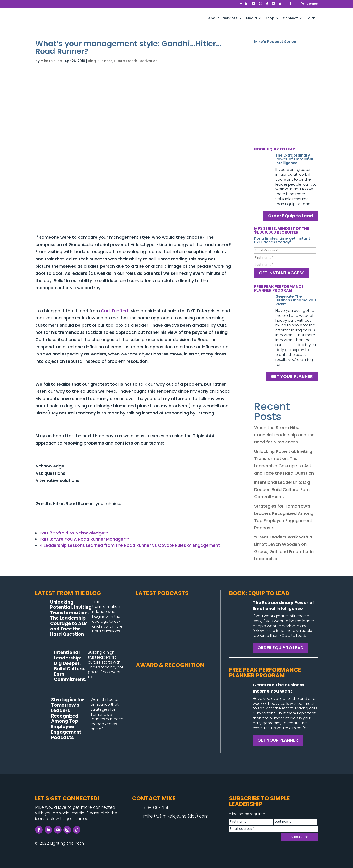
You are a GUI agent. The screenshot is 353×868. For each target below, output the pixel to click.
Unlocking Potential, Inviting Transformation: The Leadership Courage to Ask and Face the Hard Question (71, 618)
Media (251, 19)
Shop (270, 19)
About (214, 19)
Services (230, 19)
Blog (92, 61)
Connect (290, 19)
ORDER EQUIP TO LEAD (280, 648)
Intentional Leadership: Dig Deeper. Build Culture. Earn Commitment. (282, 489)
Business (105, 61)
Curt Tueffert (115, 311)
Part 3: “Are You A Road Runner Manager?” (84, 539)
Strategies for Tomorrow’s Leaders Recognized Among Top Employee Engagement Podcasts (68, 719)
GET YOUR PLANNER (292, 376)
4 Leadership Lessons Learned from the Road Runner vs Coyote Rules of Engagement (130, 545)
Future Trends (126, 61)
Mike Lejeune (51, 61)
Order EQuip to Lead (291, 216)
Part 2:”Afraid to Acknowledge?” (74, 533)
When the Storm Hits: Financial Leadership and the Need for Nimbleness (284, 435)
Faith (311, 19)
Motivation (148, 61)
